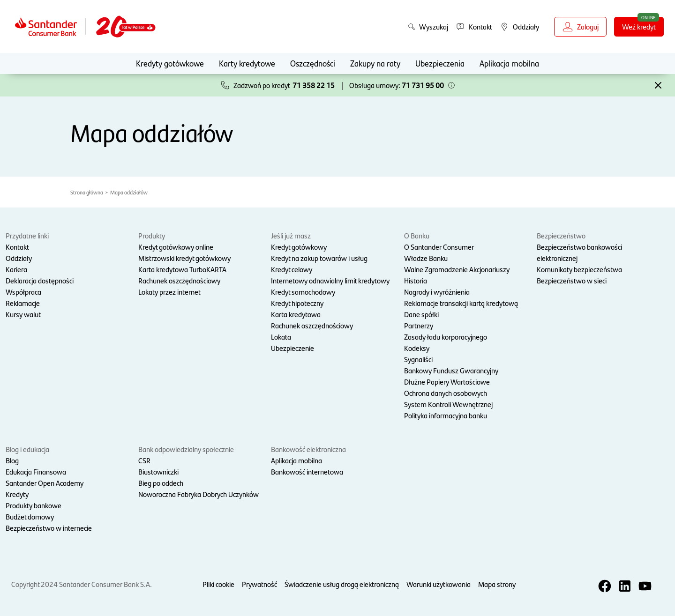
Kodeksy (417, 348)
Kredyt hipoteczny (297, 303)
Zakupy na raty (375, 63)
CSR (144, 460)
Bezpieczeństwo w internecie (49, 528)
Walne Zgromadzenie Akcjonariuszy (457, 269)
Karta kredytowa (296, 314)
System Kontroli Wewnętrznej (448, 404)
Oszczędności (313, 63)
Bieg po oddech (161, 483)
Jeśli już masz (291, 235)
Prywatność (259, 584)
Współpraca (23, 292)
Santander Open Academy (45, 483)
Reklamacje (23, 303)
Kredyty (17, 494)
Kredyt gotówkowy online (176, 247)
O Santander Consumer (439, 247)
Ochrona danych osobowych (446, 393)
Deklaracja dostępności (40, 280)
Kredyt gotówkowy (299, 247)
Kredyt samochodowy (303, 292)
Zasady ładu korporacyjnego (446, 337)
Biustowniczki (158, 471)
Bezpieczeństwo (561, 235)
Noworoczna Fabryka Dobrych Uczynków (199, 494)
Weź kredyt (639, 26)
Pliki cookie (218, 584)
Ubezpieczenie (292, 348)
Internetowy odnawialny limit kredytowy (330, 280)
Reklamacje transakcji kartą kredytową (461, 303)
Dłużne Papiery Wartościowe (447, 382)
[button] (451, 85)
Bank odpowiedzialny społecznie (186, 449)
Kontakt (17, 247)
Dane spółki (421, 314)
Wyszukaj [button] (428, 26)
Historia (416, 280)
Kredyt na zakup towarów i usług (319, 258)
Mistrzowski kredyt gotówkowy (184, 258)
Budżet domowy (30, 516)
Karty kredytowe (247, 63)
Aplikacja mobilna (509, 63)
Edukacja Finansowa (36, 471)
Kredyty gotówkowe (170, 63)
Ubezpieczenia (440, 63)
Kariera (16, 269)
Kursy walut (23, 314)
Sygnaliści (418, 359)
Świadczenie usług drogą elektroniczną (342, 584)
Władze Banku (426, 258)
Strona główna (87, 192)
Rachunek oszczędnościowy (179, 280)
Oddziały (19, 258)
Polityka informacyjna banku (446, 415)
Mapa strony (497, 584)
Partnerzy (419, 325)
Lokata (281, 337)
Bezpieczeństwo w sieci (572, 280)
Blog (12, 460)
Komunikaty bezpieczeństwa (579, 269)
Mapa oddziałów (129, 192)
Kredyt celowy (292, 269)
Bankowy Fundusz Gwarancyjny (451, 370)
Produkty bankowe (34, 505)
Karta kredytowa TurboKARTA (182, 269)
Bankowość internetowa (307, 471)
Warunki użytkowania (439, 584)
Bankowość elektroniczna (308, 449)
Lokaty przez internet (169, 292)
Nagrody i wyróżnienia (437, 292)
